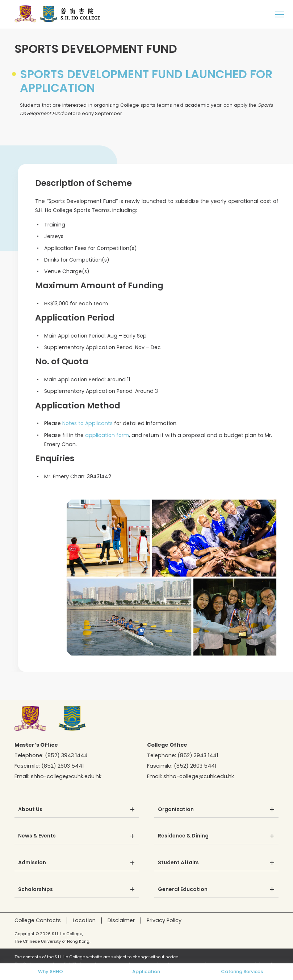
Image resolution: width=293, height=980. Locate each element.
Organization (176, 810)
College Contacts (38, 920)
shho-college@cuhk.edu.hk (66, 776)
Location (84, 920)
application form (107, 435)
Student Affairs (178, 863)
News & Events (37, 836)
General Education (183, 890)
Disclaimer (121, 920)
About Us (30, 810)
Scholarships (35, 890)
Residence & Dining (183, 836)
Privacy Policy (164, 920)
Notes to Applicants (87, 423)
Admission (32, 863)
